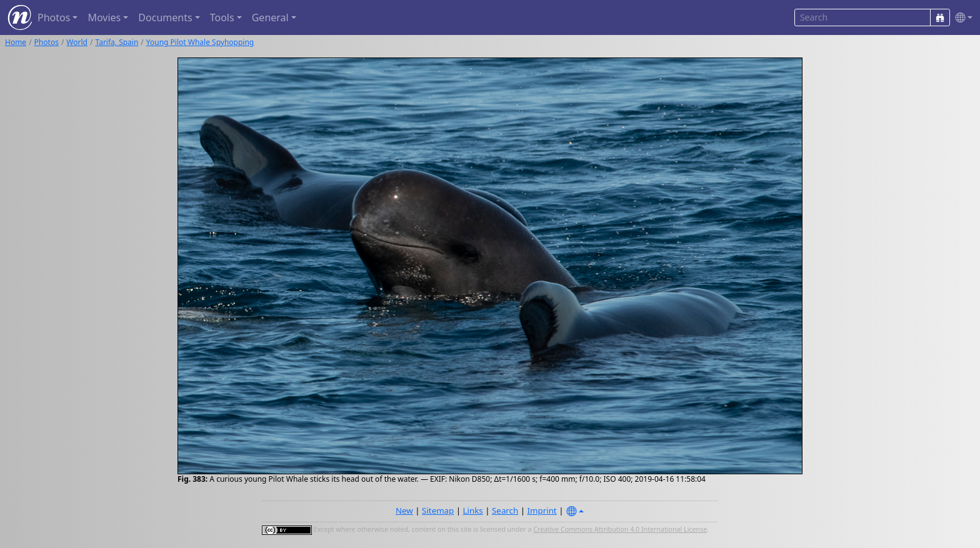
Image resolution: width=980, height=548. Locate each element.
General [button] (270, 17)
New (404, 511)
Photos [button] (54, 17)
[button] (961, 18)
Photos (47, 42)
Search (505, 511)
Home (16, 42)
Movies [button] (104, 17)
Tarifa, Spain (117, 42)
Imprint (542, 511)
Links (473, 511)
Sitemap (438, 511)
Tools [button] (222, 17)
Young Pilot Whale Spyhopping (200, 42)
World (77, 42)
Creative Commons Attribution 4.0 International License (620, 529)
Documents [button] (165, 17)
